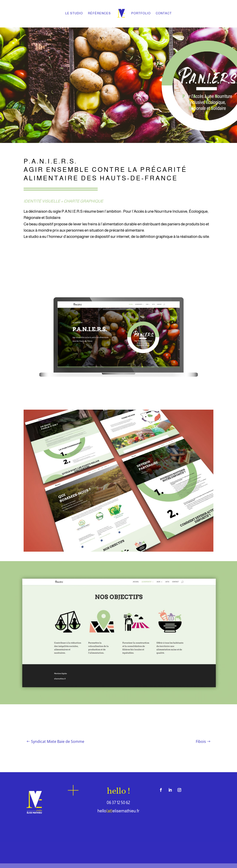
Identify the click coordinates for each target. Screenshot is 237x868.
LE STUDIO (74, 13)
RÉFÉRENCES (99, 13)
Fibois (201, 741)
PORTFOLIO (141, 13)
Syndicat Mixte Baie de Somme (58, 741)
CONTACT (164, 13)
